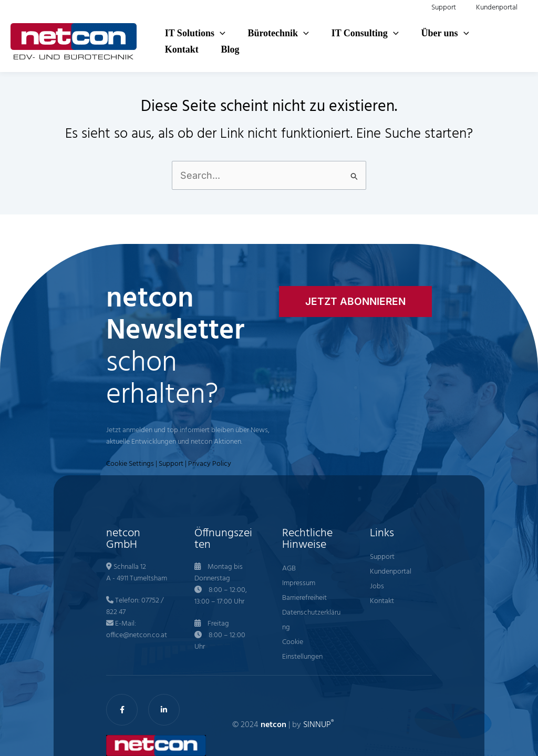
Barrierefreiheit (304, 598)
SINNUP (318, 725)
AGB (289, 569)
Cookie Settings (130, 464)
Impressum (299, 583)
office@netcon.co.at (137, 635)
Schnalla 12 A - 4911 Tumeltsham (137, 573)
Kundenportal (391, 572)
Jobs (377, 586)
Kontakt (382, 601)
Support (171, 464)
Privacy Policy (210, 464)
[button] (219, 31)
